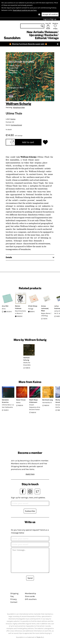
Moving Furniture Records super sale (28, 44)
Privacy (13, 599)
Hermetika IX (47, 402)
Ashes (18, 402)
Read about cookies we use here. (25, 10)
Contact (14, 602)
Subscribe (30, 511)
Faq (12, 596)
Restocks (51, 35)
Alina (4, 309)
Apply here (30, 474)
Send (30, 578)
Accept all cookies (50, 14)
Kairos (13, 119)
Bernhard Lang (48, 400)
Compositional (16, 125)
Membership (30, 593)
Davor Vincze (21, 400)
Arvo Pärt (5, 306)
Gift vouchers (31, 599)
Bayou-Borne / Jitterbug (46, 315)
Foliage (31, 309)
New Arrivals (35, 32)
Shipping (14, 593)
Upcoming (36, 35)
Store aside (30, 596)
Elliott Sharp (33, 306)
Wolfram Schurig (18, 104)
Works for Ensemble (27, 364)
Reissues (51, 32)
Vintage (53, 38)
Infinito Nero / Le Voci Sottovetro (8, 406)
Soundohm (12, 38)
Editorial (41, 38)
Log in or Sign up (50, 19)
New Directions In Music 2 (20, 312)
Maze (43, 311)
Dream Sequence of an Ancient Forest (35, 407)
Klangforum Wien (19, 107)
